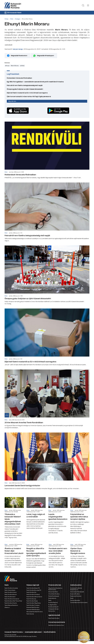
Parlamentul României (76, 596)
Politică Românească (54, 596)
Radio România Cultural (11, 592)
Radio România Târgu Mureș (34, 603)
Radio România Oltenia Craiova (34, 597)
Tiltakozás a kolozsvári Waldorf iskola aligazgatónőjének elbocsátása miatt (14, 518)
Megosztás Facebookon (19, 56)
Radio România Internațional (12, 599)
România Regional (53, 603)
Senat (72, 598)
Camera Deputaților (75, 600)
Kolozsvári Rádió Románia (33, 610)
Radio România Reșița (32, 601)
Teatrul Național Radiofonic (11, 605)
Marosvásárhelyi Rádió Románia (35, 612)
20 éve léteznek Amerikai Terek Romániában (47, 399)
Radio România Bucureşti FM (34, 590)
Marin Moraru (15, 66)
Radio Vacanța (30, 614)
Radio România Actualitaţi (11, 588)
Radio (50, 600)
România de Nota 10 (53, 607)
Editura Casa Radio (53, 592)
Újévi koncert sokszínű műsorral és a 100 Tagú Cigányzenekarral (47, 97)
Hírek (12, 19)
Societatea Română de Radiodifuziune (76, 589)
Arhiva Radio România (54, 594)
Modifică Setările (50, 632)
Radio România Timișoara (33, 605)
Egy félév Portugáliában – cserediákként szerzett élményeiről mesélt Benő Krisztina (47, 82)
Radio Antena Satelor (10, 590)
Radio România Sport (10, 597)
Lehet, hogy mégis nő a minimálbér (36, 513)
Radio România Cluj (31, 592)
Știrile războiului (52, 598)
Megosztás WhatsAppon (45, 56)
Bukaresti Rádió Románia (33, 607)
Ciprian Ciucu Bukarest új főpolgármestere (80, 555)
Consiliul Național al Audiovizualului (79, 603)
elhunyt (7, 66)
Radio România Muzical (11, 594)
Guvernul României (75, 594)
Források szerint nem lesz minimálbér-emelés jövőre (58, 555)
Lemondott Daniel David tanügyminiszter (47, 461)
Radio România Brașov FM (33, 588)
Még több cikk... (13, 101)
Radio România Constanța (33, 594)
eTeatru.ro (7, 607)
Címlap (6, 19)
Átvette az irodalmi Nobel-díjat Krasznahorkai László (14, 555)
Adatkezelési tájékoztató (33, 632)
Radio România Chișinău (11, 603)
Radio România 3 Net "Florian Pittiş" (13, 601)
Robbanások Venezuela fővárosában (47, 78)
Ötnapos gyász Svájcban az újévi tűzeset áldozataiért (47, 89)
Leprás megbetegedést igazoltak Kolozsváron (58, 515)
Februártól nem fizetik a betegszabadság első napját (47, 85)
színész (22, 66)
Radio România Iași (31, 599)
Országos (18, 19)
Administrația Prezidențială (77, 592)
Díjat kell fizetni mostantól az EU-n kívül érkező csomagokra (47, 93)
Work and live (52, 611)
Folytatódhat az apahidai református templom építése (80, 515)
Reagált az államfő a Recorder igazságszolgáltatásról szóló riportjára (36, 555)
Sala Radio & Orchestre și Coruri (56, 625)
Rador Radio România (54, 618)
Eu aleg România (53, 605)
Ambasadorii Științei (53, 609)
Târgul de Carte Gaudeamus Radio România (55, 589)
